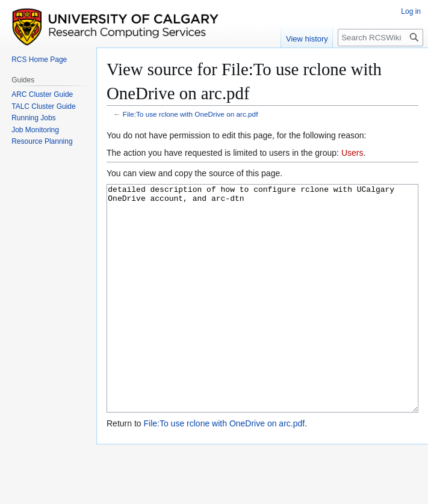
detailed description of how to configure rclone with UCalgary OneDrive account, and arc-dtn (262, 321)
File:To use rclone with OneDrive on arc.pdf (191, 114)
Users (352, 153)
